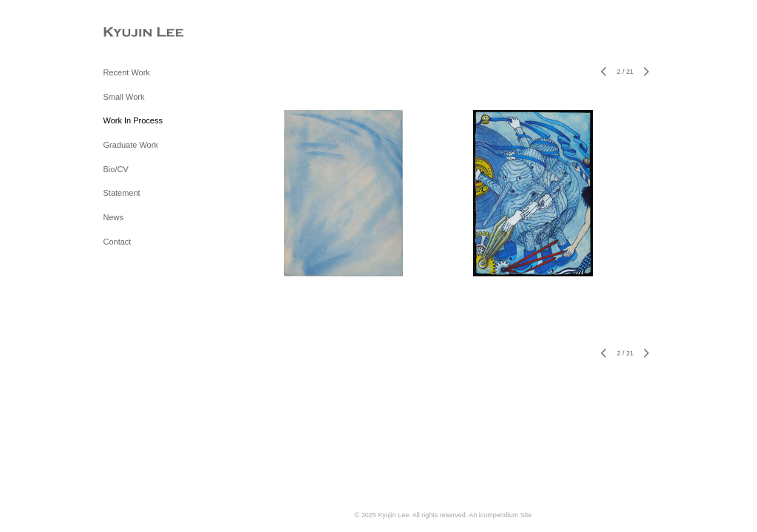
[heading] (140, 33)
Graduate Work (131, 145)
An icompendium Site (500, 515)
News (114, 217)
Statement (122, 193)
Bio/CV (116, 169)
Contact (118, 242)
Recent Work (127, 72)
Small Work (124, 97)
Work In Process (133, 120)
